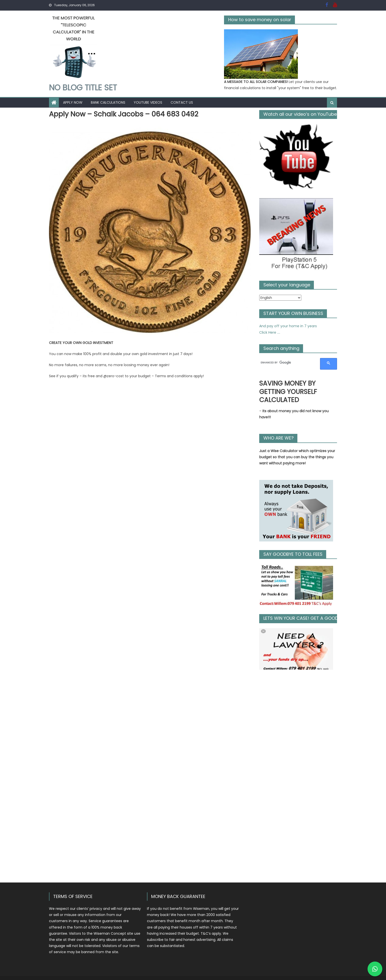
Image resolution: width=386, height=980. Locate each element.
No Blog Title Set (83, 88)
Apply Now (73, 102)
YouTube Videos (148, 102)
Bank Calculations (108, 102)
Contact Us (182, 102)
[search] (287, 363)
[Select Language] (280, 298)
